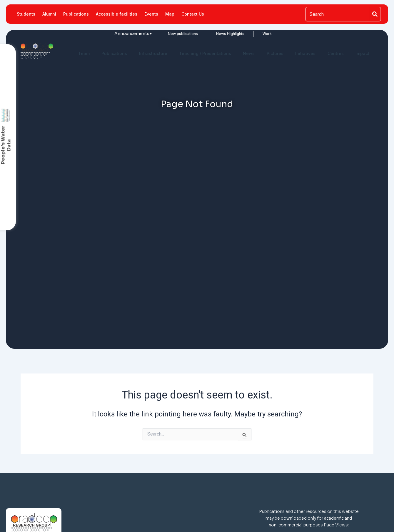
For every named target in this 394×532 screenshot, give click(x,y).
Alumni (49, 14)
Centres (336, 53)
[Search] (375, 14)
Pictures (275, 53)
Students (26, 14)
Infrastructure (153, 53)
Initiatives (305, 53)
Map (170, 14)
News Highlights (211, 34)
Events (151, 14)
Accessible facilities (117, 14)
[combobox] (337, 14)
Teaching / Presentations (205, 53)
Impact (362, 53)
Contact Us (193, 14)
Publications (76, 14)
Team (84, 53)
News (249, 53)
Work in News (255, 34)
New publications (163, 34)
